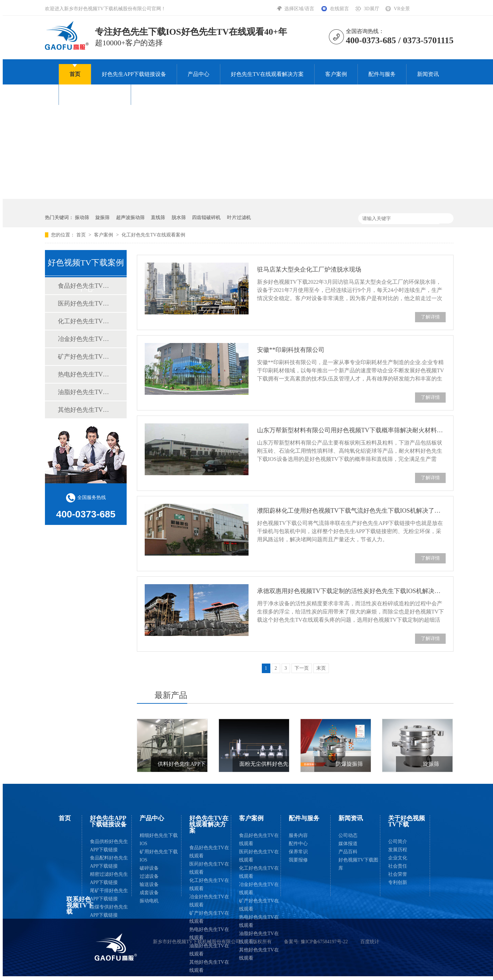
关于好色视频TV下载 (95, 95)
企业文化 (398, 858)
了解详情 (430, 317)
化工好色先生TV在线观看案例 (153, 235)
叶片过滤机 (239, 217)
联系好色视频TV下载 (167, 95)
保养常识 (298, 852)
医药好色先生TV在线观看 (209, 868)
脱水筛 (179, 217)
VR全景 (402, 9)
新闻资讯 (428, 74)
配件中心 (298, 844)
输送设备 (149, 884)
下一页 (302, 668)
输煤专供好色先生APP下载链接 (109, 911)
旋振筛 (102, 217)
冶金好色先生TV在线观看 (209, 901)
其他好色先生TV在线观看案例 (85, 410)
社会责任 (398, 866)
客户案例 (336, 74)
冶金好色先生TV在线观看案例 (85, 339)
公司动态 (348, 835)
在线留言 (339, 9)
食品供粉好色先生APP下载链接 (109, 846)
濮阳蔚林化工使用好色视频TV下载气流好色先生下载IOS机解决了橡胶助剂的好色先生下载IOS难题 (351, 511)
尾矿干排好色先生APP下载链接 (109, 895)
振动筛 (82, 217)
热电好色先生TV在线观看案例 (85, 374)
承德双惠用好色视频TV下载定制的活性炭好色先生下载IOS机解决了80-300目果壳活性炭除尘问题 (351, 591)
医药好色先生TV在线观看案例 (85, 304)
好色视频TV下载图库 (358, 864)
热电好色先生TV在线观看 (209, 934)
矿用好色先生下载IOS (159, 856)
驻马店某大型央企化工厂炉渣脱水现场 (309, 269)
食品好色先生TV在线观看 (209, 852)
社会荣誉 (398, 874)
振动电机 (149, 901)
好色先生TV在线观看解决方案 (267, 74)
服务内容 (298, 835)
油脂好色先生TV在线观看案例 (85, 392)
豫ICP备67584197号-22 (324, 942)
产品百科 (348, 852)
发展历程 (398, 850)
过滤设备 (149, 876)
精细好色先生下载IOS (159, 839)
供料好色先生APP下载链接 (190, 764)
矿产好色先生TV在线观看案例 (85, 357)
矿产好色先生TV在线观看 (209, 917)
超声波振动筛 (130, 217)
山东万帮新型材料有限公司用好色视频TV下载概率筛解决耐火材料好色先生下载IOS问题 (351, 430)
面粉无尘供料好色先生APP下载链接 (282, 764)
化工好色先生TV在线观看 (209, 884)
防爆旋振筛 (349, 764)
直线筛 (158, 217)
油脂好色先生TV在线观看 (209, 950)
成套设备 (149, 893)
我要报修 (298, 860)
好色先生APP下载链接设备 (134, 74)
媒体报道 (348, 844)
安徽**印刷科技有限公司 (291, 350)
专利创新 (398, 882)
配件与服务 (382, 74)
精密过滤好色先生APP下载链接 (109, 878)
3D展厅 (371, 9)
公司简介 (398, 842)
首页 (75, 74)
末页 (321, 668)
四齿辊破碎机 (206, 217)
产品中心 (198, 74)
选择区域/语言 (300, 9)
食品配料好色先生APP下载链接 (109, 862)
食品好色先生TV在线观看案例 (85, 286)
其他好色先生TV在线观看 (209, 966)
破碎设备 (149, 868)
